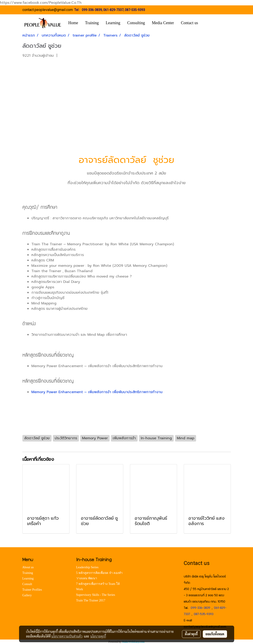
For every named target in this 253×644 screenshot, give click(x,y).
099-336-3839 (92, 10)
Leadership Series (87, 567)
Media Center (163, 23)
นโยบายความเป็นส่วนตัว (67, 636)
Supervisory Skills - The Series (96, 595)
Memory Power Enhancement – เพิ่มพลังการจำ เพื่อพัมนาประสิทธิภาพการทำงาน (97, 392)
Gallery (27, 595)
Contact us (189, 23)
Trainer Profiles (32, 590)
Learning (113, 23)
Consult (27, 584)
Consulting (136, 23)
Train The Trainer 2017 (91, 600)
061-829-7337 (113, 10)
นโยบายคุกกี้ (98, 636)
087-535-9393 (135, 10)
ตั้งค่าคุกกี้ (191, 634)
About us (28, 567)
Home (73, 23)
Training (92, 23)
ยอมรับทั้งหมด (215, 634)
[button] (208, 23)
